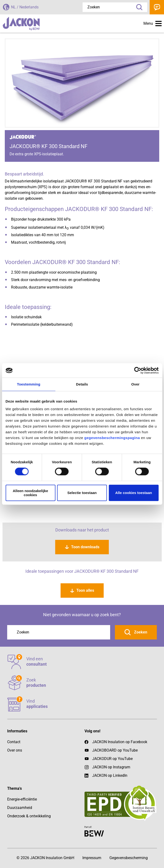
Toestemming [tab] (29, 384)
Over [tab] (135, 384)
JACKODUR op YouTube (112, 759)
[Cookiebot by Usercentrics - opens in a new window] (138, 370)
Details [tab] (82, 384)
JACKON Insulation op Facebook (116, 742)
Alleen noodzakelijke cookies (30, 493)
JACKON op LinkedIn (106, 776)
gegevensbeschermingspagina (112, 438)
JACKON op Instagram (111, 767)
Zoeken (138, 7)
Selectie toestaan (82, 493)
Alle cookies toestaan (133, 493)
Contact (157, 7)
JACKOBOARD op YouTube (115, 750)
